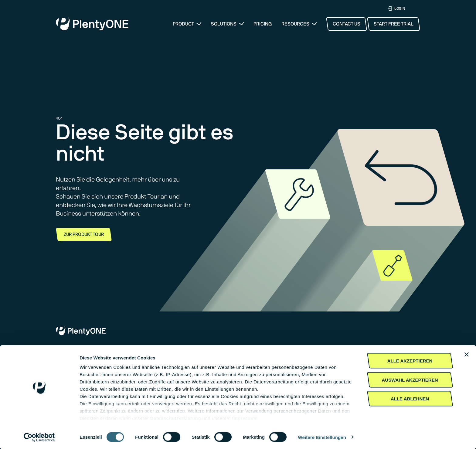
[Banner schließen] (467, 355)
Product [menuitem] (183, 24)
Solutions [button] (224, 24)
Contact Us (347, 24)
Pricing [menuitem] (263, 24)
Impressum (245, 418)
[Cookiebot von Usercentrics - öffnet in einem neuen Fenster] (39, 437)
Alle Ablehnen (410, 399)
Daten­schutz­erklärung (176, 418)
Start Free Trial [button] (394, 24)
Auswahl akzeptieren (410, 380)
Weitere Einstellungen (322, 437)
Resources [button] (295, 24)
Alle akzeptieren (410, 361)
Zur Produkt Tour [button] (84, 235)
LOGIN (396, 9)
